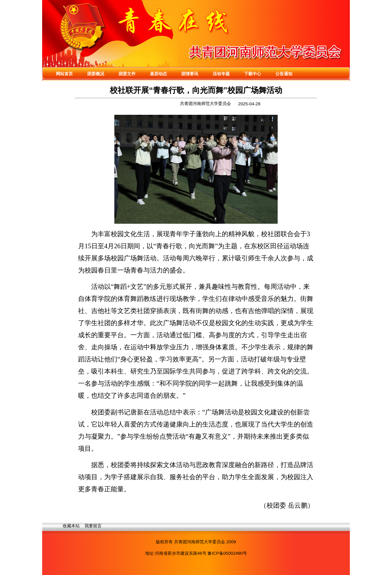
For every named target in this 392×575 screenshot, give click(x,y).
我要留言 (93, 526)
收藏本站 (71, 526)
